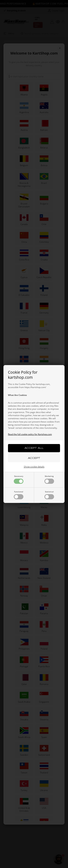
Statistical (49, 495)
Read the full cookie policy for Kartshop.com (30, 434)
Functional (19, 495)
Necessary (19, 479)
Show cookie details (34, 467)
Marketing (49, 479)
